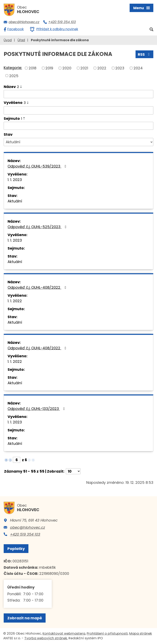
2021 (84, 68)
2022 (102, 68)
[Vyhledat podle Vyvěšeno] (78, 110)
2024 (138, 68)
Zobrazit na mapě (25, 618)
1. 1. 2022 (15, 301)
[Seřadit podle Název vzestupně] (21, 86)
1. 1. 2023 (15, 180)
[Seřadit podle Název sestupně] (21, 87)
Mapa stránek (141, 633)
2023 (120, 68)
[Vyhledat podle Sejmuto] (78, 126)
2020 (67, 68)
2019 (49, 68)
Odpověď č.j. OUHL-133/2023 (37, 409)
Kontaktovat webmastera (64, 633)
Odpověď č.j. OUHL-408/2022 (38, 287)
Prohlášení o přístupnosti (107, 633)
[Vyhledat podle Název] (78, 94)
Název (11, 87)
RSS (145, 54)
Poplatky (16, 549)
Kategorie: (13, 68)
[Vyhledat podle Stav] (78, 142)
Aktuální (15, 201)
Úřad (21, 40)
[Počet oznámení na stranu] (73, 471)
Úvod (8, 40)
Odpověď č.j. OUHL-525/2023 (38, 227)
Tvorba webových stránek (46, 638)
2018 (33, 68)
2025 (14, 76)
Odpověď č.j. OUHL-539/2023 (38, 166)
